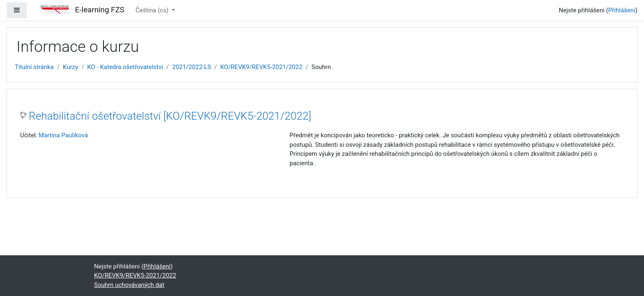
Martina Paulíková (63, 135)
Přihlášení (622, 10)
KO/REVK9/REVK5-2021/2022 (261, 67)
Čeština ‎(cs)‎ (153, 10)
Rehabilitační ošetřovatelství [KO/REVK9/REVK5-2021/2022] (170, 116)
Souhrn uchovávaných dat (129, 285)
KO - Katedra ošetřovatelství (125, 67)
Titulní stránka (34, 67)
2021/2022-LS (192, 67)
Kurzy (70, 67)
